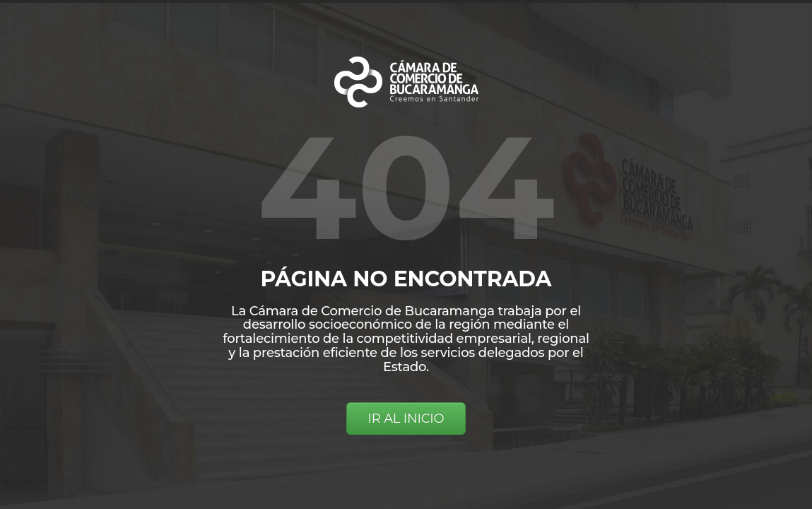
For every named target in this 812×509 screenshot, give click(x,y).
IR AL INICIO (406, 419)
